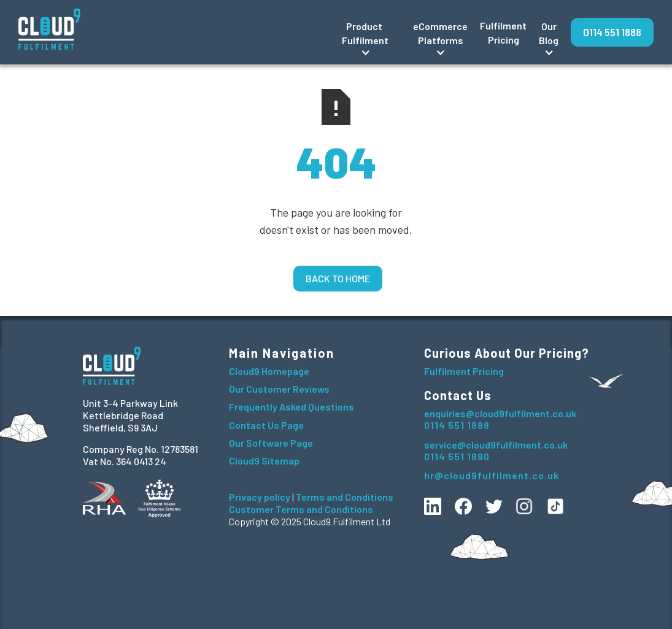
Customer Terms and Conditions (301, 509)
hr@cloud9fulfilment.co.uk (492, 475)
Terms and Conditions (345, 497)
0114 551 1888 (612, 32)
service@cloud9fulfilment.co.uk (496, 445)
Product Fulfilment (365, 33)
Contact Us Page (266, 425)
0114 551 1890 (457, 456)
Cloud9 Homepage (269, 371)
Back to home (338, 278)
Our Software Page (271, 443)
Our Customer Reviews (279, 389)
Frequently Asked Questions (292, 407)
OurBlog (549, 33)
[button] (365, 32)
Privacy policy (260, 497)
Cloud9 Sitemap (264, 461)
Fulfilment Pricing (503, 33)
